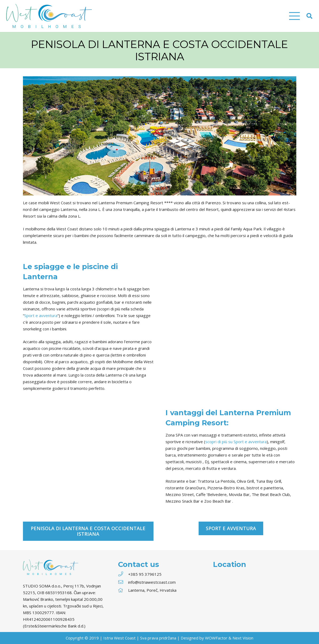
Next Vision (243, 638)
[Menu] (294, 16)
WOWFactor (216, 638)
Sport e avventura (41, 315)
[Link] (49, 16)
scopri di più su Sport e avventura (236, 442)
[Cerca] (309, 16)
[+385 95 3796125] (123, 574)
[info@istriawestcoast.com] (123, 582)
